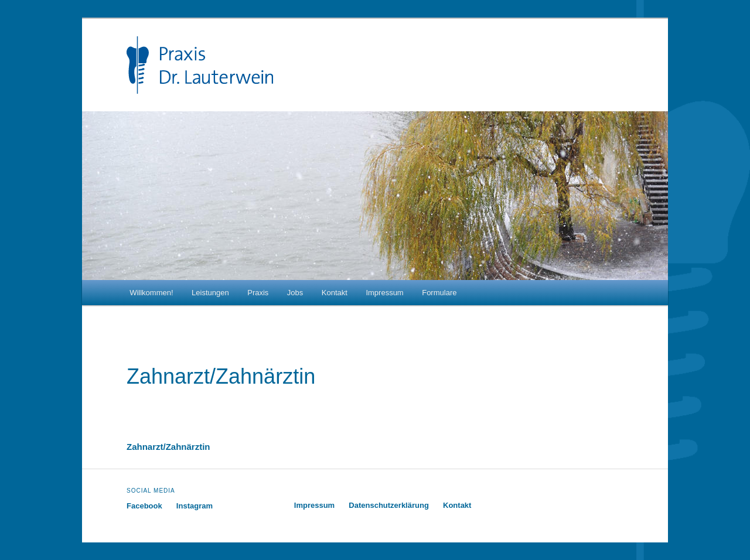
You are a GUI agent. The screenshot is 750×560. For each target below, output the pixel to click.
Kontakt (335, 293)
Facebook (144, 506)
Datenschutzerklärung (389, 505)
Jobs (295, 293)
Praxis (258, 293)
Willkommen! (151, 293)
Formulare (439, 293)
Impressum (384, 293)
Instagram (195, 506)
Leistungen (210, 293)
